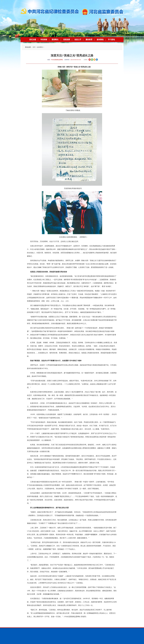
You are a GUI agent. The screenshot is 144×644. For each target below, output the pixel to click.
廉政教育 (89, 40)
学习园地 (111, 40)
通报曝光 (55, 40)
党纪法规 (33, 40)
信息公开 (78, 40)
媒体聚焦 (100, 40)
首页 (34, 47)
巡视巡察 (67, 40)
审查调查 (44, 40)
